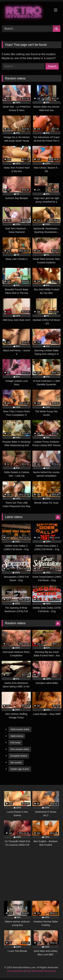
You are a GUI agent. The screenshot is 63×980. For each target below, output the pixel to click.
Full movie (15, 743)
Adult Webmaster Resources (41, 971)
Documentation (15, 971)
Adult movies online (20, 729)
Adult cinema (17, 736)
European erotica (19, 756)
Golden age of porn (20, 769)
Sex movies (16, 762)
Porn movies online (20, 749)
